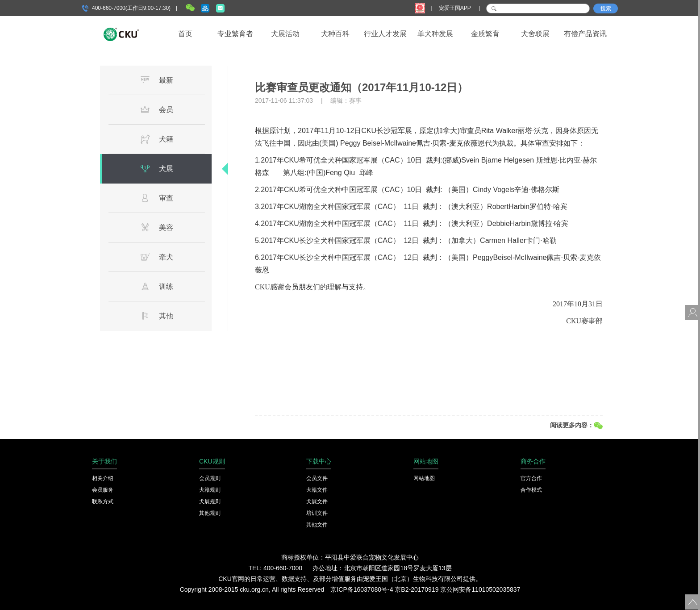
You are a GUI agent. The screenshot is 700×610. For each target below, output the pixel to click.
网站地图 (424, 478)
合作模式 (531, 490)
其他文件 (317, 525)
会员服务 (103, 490)
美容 (157, 227)
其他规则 (210, 513)
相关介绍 (103, 478)
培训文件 (317, 513)
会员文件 (317, 478)
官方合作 (531, 478)
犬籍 (157, 139)
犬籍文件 (317, 490)
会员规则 (210, 478)
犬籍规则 (210, 490)
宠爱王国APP (456, 8)
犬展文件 (317, 501)
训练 (157, 286)
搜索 (606, 8)
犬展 (157, 168)
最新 (157, 80)
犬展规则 (210, 501)
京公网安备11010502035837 (480, 589)
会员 (157, 109)
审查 (157, 198)
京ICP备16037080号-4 (362, 589)
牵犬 (157, 257)
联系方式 (103, 501)
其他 (157, 316)
